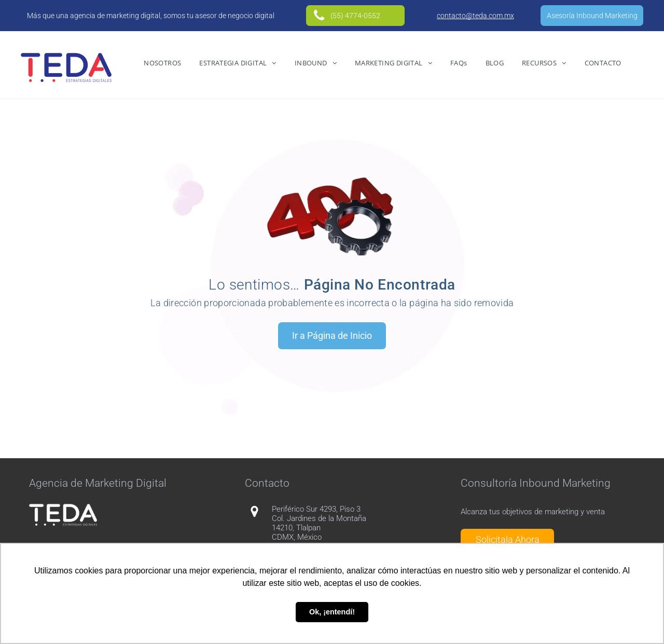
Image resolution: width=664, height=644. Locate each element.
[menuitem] (164, 63)
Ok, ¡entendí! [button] (332, 612)
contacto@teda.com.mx (475, 16)
